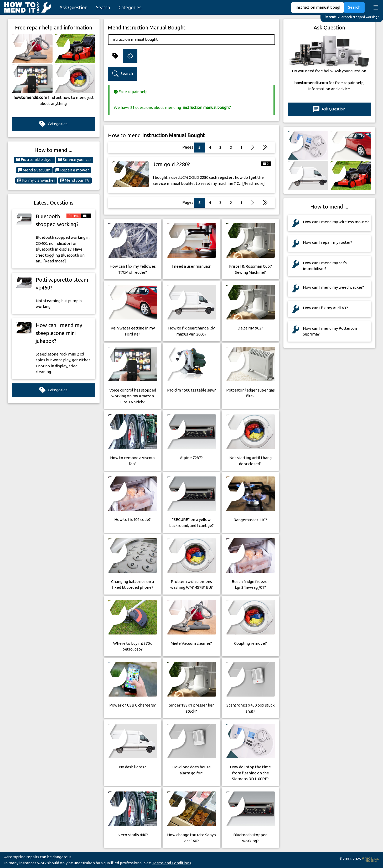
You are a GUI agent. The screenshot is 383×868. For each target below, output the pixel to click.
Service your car (75, 160)
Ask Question (73, 7)
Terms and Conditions (172, 863)
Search (103, 7)
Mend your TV (75, 180)
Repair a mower (72, 170)
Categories (130, 7)
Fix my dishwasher (36, 180)
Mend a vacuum (34, 170)
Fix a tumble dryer (35, 160)
